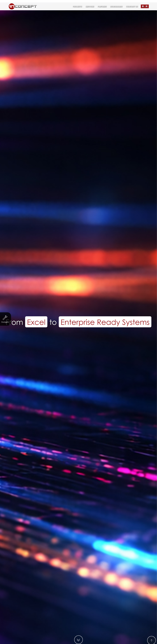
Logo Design (108, 344)
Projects (77, 3)
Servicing (56, 339)
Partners (102, 3)
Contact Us (132, 3)
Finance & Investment (77, 339)
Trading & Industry (102, 339)
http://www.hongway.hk (84, 331)
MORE (78, 397)
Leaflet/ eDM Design (86, 344)
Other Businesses (51, 344)
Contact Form (89, 493)
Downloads (116, 3)
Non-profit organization (35, 339)
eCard (68, 344)
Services (90, 3)
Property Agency (125, 339)
